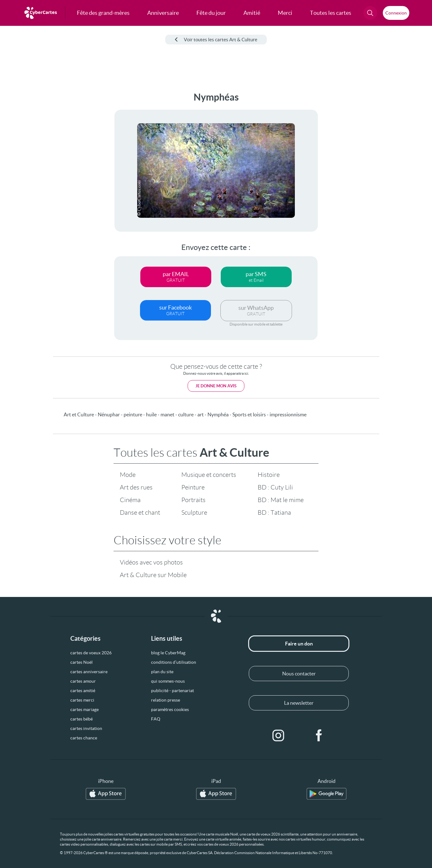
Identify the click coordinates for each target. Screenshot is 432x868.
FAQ (156, 719)
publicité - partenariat (172, 691)
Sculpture (194, 512)
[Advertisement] (47, 186)
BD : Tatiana (274, 512)
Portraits (193, 500)
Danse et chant (140, 512)
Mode (128, 475)
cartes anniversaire (89, 672)
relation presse (166, 700)
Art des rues (136, 487)
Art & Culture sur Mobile (153, 575)
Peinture (193, 487)
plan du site (162, 672)
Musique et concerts (209, 475)
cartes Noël (82, 662)
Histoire (269, 475)
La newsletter (299, 703)
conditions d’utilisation (174, 662)
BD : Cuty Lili (275, 487)
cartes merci (82, 700)
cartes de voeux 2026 (91, 653)
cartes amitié (83, 691)
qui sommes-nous (168, 681)
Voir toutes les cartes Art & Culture (216, 40)
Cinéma (130, 500)
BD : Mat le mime (281, 500)
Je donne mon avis (216, 386)
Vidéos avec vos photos (151, 562)
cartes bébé (82, 719)
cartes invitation (86, 728)
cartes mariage (85, 709)
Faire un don (299, 644)
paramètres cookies (170, 709)
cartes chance (84, 738)
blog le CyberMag (168, 653)
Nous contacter (299, 674)
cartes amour (83, 681)
